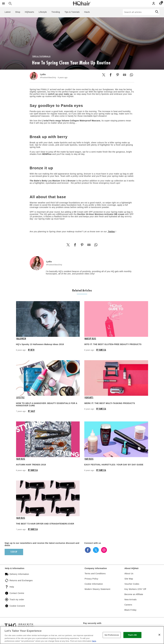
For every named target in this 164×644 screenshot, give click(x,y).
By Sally (32, 411)
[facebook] (88, 550)
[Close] (159, 635)
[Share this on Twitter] (104, 75)
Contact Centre (17, 593)
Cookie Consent (17, 606)
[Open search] (10, 3)
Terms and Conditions (95, 574)
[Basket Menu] (161, 3)
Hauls (87, 12)
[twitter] (96, 550)
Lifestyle (43, 12)
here (94, 641)
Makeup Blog (90, 339)
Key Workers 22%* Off (135, 589)
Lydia (43, 74)
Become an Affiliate (134, 594)
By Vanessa (101, 350)
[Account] (154, 3)
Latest (8, 12)
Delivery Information (19, 574)
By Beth (31, 350)
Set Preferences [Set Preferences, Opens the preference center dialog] (112, 635)
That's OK (132, 635)
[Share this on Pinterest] (118, 75)
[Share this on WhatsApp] (131, 75)
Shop (18, 12)
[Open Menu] (3, 3)
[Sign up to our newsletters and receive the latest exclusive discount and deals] (14, 552)
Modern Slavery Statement (97, 589)
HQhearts (30, 12)
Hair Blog (21, 459)
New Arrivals (131, 600)
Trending (56, 12)
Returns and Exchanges (21, 580)
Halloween (21, 339)
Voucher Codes (132, 584)
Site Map (129, 579)
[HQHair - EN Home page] (82, 3)
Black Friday (131, 610)
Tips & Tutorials (72, 12)
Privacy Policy (91, 579)
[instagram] (104, 550)
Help (12, 587)
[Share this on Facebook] (111, 75)
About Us (129, 574)
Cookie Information (94, 584)
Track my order (17, 600)
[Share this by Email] (125, 75)
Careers (128, 605)
